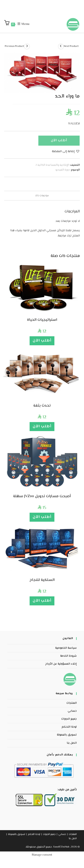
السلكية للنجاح (42, 580)
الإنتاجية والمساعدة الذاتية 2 (52, 165)
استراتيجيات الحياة (42, 320)
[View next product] (61, 46)
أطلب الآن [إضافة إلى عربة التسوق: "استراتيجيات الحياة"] (42, 341)
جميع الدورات (69, 719)
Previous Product (14, 46)
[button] (66, 152)
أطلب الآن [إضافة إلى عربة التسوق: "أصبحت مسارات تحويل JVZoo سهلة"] (42, 517)
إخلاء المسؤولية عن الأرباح (61, 664)
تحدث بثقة (42, 406)
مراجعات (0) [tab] (42, 196)
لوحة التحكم (69, 727)
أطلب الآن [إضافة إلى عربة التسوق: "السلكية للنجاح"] (42, 601)
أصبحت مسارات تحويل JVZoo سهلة (42, 496)
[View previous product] (27, 46)
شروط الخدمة (68, 656)
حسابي (72, 711)
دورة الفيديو (63, 170)
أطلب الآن (59, 141)
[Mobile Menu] (26, 24)
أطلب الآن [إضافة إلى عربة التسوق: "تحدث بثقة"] (42, 426)
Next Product (71, 46)
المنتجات (72, 703)
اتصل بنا (72, 743)
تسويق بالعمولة (67, 735)
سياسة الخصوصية (66, 648)
